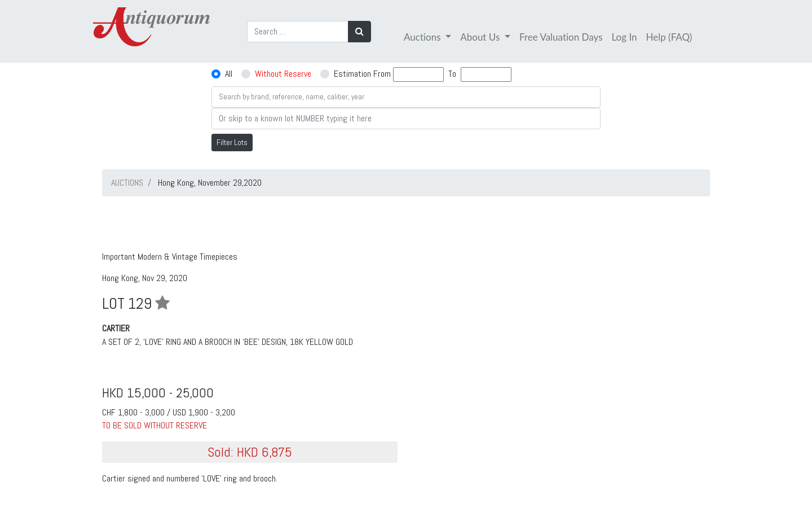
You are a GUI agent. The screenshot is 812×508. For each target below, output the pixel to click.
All (229, 74)
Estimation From (362, 74)
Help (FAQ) (669, 37)
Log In (625, 37)
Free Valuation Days (561, 37)
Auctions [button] (423, 37)
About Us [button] (481, 37)
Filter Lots (232, 142)
